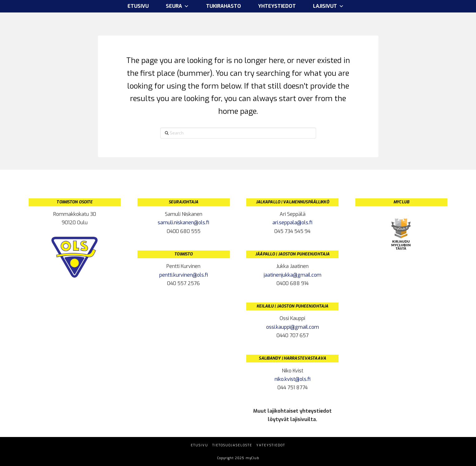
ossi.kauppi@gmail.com (293, 327)
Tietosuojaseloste (232, 445)
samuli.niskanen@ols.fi (183, 223)
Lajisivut (328, 6)
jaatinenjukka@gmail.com (293, 275)
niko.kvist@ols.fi (293, 379)
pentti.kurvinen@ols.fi (184, 275)
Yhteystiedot (277, 6)
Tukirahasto (224, 6)
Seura (177, 6)
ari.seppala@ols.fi (292, 223)
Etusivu (138, 6)
